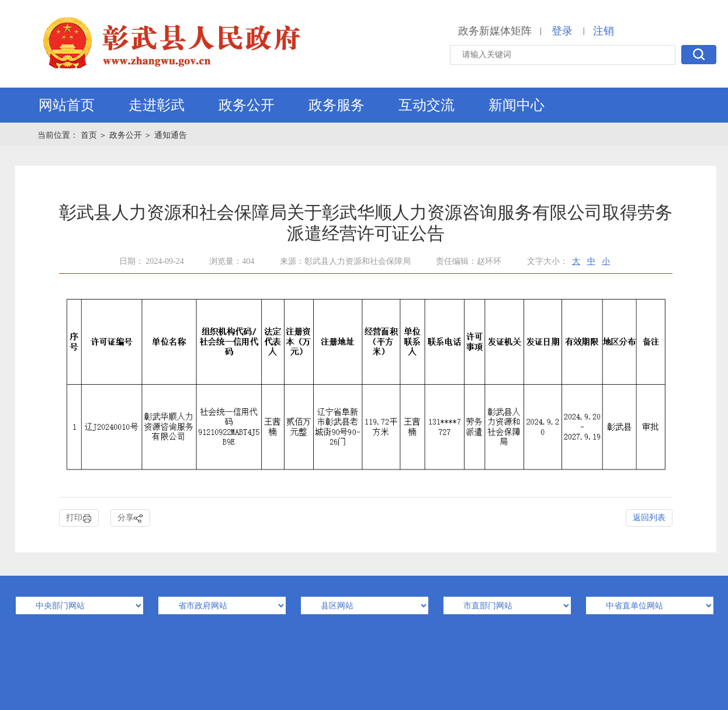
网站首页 (67, 105)
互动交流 (427, 105)
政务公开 (247, 105)
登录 (562, 31)
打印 (79, 518)
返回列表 (649, 518)
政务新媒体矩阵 (495, 31)
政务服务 (337, 105)
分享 (130, 518)
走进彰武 (157, 105)
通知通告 (171, 135)
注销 (604, 31)
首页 (90, 135)
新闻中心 (516, 105)
